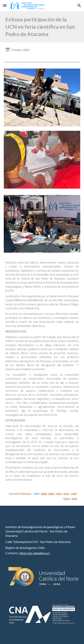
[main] (42, 27)
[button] (5, 5)
